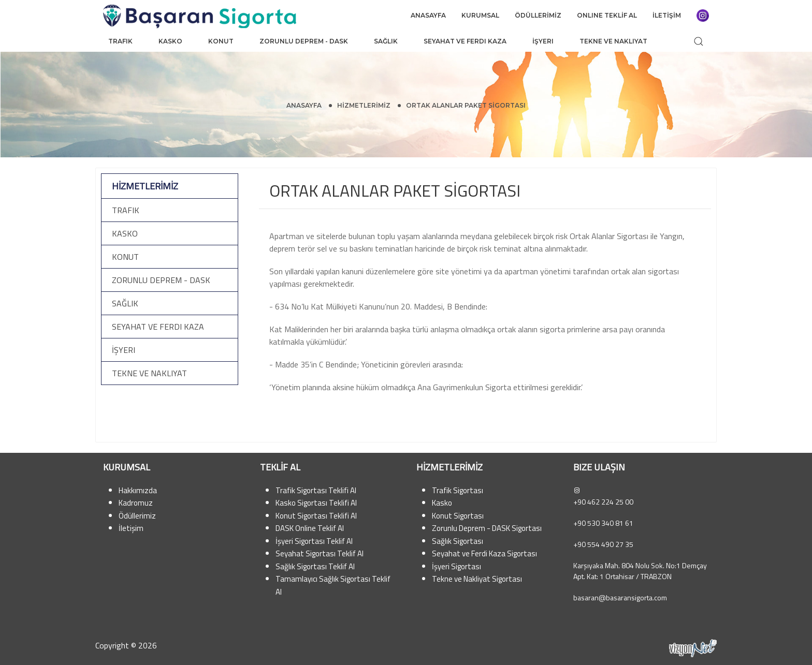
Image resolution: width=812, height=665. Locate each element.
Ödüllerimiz (137, 516)
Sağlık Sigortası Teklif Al (315, 566)
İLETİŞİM (667, 15)
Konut (221, 41)
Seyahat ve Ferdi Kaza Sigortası (484, 553)
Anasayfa (304, 105)
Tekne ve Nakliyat (613, 41)
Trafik (120, 41)
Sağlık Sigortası (458, 541)
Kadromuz (136, 503)
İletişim (131, 528)
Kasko (170, 41)
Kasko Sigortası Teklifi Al (316, 503)
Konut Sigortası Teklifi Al (316, 516)
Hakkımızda (138, 490)
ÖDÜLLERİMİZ (538, 15)
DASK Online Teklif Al (310, 528)
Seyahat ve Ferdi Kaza (465, 41)
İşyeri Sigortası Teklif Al (314, 541)
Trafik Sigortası (458, 490)
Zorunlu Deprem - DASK (304, 41)
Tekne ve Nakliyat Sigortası (477, 579)
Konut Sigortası (458, 516)
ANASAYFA (428, 15)
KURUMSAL (480, 15)
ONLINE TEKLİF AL (607, 15)
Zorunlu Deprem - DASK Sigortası (487, 528)
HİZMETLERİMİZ (364, 105)
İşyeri (543, 41)
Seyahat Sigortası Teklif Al (320, 553)
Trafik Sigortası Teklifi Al (316, 490)
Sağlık (386, 41)
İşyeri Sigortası (456, 566)
